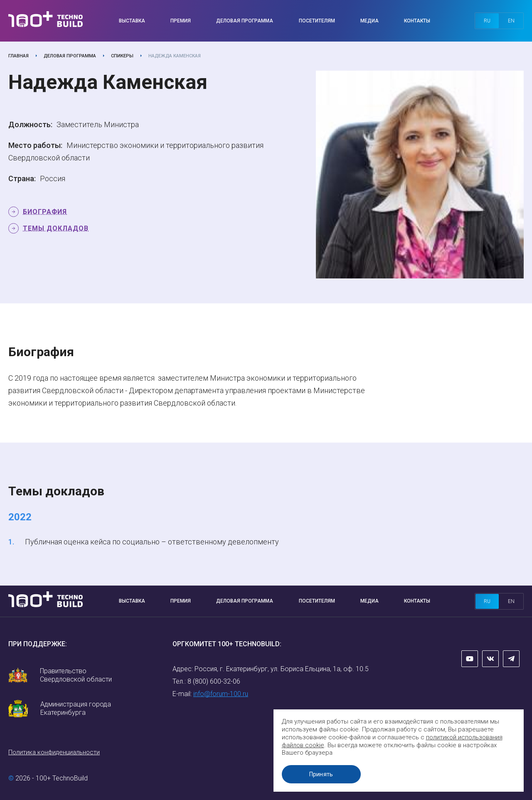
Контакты (417, 21)
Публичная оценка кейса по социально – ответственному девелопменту (152, 542)
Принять (322, 774)
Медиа (369, 21)
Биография (45, 212)
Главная (18, 56)
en (511, 21)
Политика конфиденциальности (54, 752)
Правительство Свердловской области (76, 675)
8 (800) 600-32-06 (214, 681)
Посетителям (317, 21)
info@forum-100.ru (221, 694)
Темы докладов (56, 228)
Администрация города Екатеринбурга (76, 708)
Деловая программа (245, 21)
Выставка (132, 21)
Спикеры (122, 56)
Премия (181, 21)
